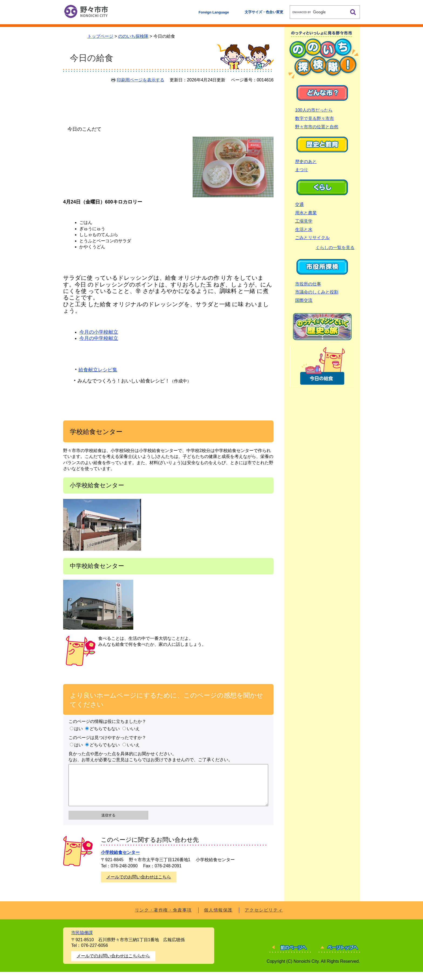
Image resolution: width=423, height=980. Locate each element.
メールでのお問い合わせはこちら (139, 885)
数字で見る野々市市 (315, 118)
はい (79, 729)
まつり (302, 170)
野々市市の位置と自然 (317, 127)
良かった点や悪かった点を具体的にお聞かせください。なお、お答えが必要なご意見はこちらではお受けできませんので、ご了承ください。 (151, 757)
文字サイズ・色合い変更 (264, 12)
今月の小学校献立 (99, 332)
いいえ (133, 729)
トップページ (100, 36)
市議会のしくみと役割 (317, 292)
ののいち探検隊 (133, 36)
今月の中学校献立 (99, 338)
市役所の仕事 (308, 284)
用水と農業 (306, 213)
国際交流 (304, 300)
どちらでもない (105, 729)
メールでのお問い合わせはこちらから (113, 964)
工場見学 (304, 221)
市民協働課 (82, 941)
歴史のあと (306, 162)
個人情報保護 (218, 918)
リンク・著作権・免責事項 (163, 918)
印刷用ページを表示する (141, 80)
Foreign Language (214, 12)
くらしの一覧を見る (335, 248)
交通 (299, 204)
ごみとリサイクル (312, 238)
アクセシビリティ (264, 918)
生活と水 (304, 230)
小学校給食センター (120, 860)
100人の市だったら (314, 110)
